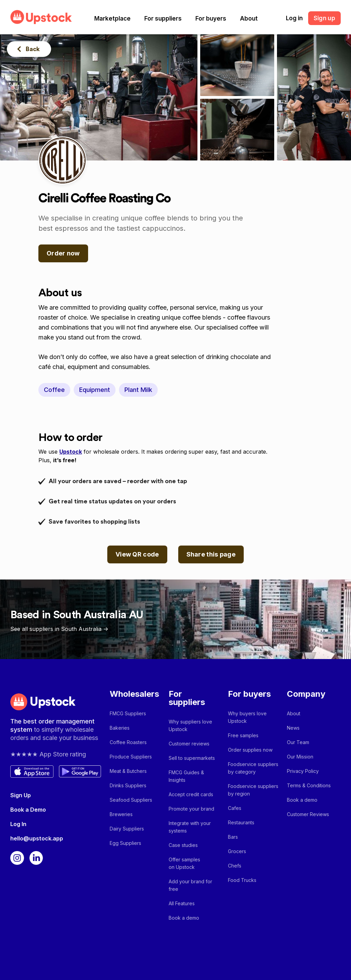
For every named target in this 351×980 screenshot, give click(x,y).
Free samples (243, 735)
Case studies (183, 845)
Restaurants (241, 822)
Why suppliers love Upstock (190, 725)
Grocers (237, 851)
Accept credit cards (191, 794)
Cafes (235, 808)
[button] (112, 19)
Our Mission (300, 757)
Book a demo (184, 918)
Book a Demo (28, 810)
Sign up (324, 18)
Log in (294, 18)
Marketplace (112, 19)
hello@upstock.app (37, 838)
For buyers (211, 19)
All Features (182, 903)
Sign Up (21, 795)
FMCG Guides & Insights (186, 776)
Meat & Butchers (128, 771)
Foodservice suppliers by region (253, 790)
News (293, 728)
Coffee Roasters (128, 742)
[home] (41, 17)
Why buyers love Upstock (247, 717)
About (249, 19)
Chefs (235, 866)
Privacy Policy (303, 771)
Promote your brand (191, 809)
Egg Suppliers (125, 843)
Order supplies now (250, 750)
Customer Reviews (308, 814)
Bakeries (120, 728)
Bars (233, 837)
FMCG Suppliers (128, 713)
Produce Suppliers (131, 757)
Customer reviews (189, 744)
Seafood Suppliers (131, 800)
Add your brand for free (190, 885)
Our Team (298, 742)
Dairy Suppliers (127, 829)
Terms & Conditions (309, 785)
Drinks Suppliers (128, 785)
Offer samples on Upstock (184, 863)
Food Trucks (242, 880)
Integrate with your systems (190, 827)
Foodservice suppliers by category (253, 768)
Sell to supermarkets (192, 758)
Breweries (121, 814)
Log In (18, 824)
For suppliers (163, 19)
